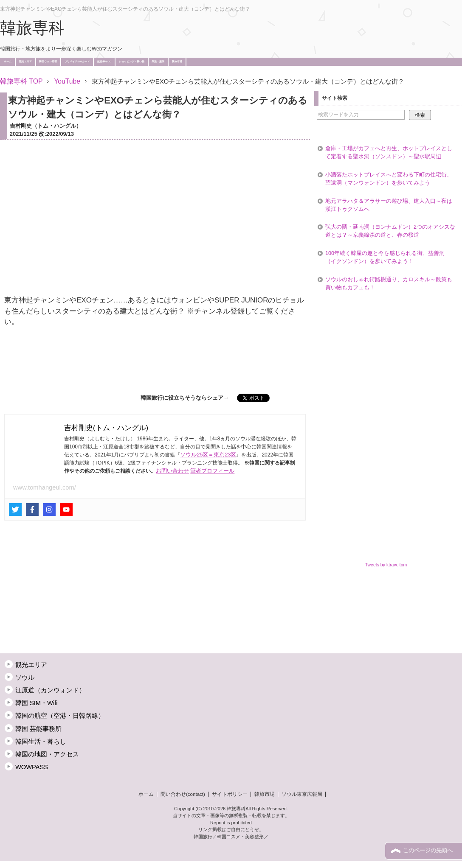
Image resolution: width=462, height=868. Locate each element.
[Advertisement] (155, 362)
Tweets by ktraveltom (386, 565)
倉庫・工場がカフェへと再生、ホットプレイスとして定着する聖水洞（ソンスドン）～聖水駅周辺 (389, 153)
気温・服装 (158, 62)
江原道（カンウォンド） (50, 690)
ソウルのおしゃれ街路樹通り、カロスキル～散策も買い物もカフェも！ (389, 284)
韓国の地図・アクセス (47, 754)
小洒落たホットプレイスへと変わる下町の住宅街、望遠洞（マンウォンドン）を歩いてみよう (389, 179)
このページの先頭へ (428, 851)
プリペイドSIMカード (77, 62)
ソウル (25, 678)
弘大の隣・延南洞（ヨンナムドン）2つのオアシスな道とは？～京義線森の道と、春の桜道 (390, 231)
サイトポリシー (230, 794)
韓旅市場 (177, 62)
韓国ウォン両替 (48, 62)
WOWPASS (32, 767)
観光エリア (25, 62)
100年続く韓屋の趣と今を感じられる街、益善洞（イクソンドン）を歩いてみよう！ (385, 257)
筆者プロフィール (212, 471)
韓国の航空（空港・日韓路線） (60, 716)
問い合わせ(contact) (183, 794)
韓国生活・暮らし (41, 742)
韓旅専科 (32, 28)
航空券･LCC (104, 62)
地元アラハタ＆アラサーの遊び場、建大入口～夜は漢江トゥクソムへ (389, 205)
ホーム (8, 62)
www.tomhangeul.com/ (45, 487)
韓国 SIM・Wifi (37, 703)
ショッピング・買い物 (132, 62)
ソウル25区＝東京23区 (208, 455)
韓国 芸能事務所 (38, 729)
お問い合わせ (172, 471)
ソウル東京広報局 (302, 794)
